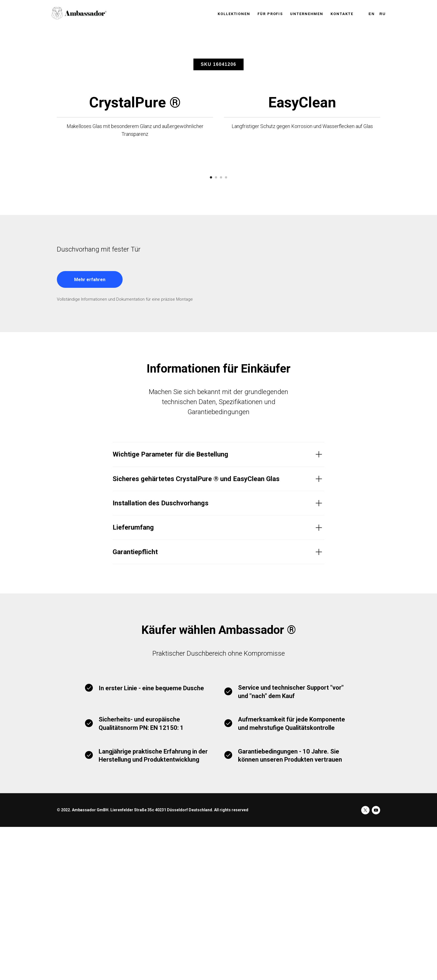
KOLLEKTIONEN (234, 14)
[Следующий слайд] (352, 246)
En (372, 14)
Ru (383, 14)
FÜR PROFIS (270, 14)
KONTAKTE (342, 14)
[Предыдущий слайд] (85, 246)
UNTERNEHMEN (307, 14)
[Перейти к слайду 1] (211, 331)
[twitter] (365, 963)
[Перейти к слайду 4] (226, 331)
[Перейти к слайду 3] (221, 331)
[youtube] (376, 963)
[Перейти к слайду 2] (216, 331)
